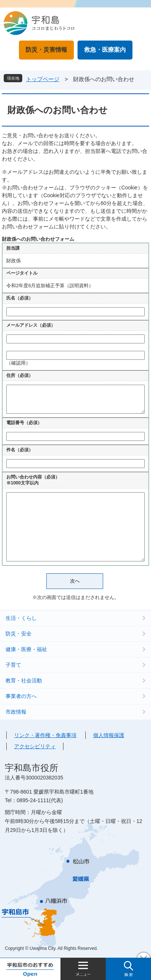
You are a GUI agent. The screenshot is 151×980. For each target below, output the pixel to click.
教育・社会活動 (24, 680)
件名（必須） (20, 450)
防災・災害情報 (46, 50)
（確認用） (18, 363)
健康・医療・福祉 (26, 649)
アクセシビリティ (35, 746)
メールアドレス (31, 325)
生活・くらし (21, 618)
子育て (13, 665)
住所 (20, 375)
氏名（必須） (20, 298)
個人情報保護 (109, 735)
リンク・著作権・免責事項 (45, 735)
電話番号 (24, 423)
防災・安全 (19, 634)
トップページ (43, 79)
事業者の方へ (21, 696)
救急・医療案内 (105, 50)
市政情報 (16, 712)
